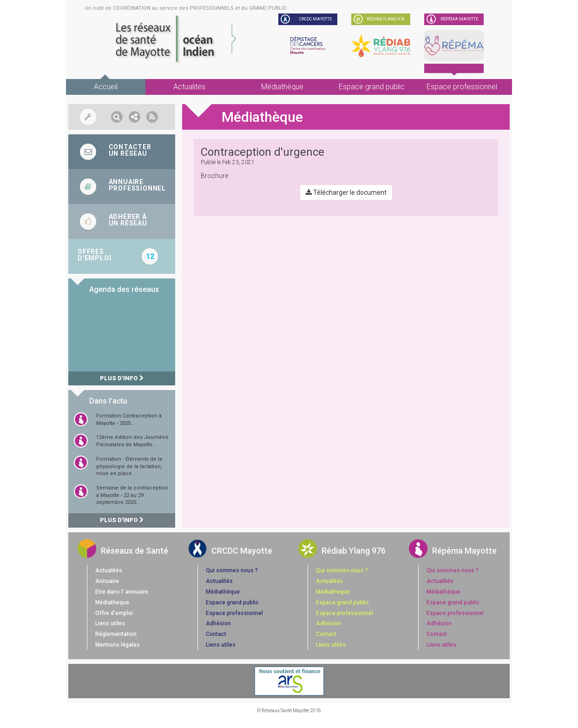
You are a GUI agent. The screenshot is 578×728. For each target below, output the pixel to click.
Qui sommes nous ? (232, 570)
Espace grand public (372, 87)
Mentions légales (118, 645)
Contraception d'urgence (263, 152)
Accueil (106, 87)
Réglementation (116, 634)
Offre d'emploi (114, 613)
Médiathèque (282, 87)
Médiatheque (112, 602)
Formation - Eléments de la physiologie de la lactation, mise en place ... (129, 466)
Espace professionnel (462, 87)
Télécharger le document (346, 192)
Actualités (189, 87)
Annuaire (107, 581)
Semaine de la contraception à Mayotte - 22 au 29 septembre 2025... (132, 495)
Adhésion (218, 623)
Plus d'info (122, 378)
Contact (216, 634)
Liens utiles (110, 623)
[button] (117, 117)
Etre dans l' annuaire (122, 592)
